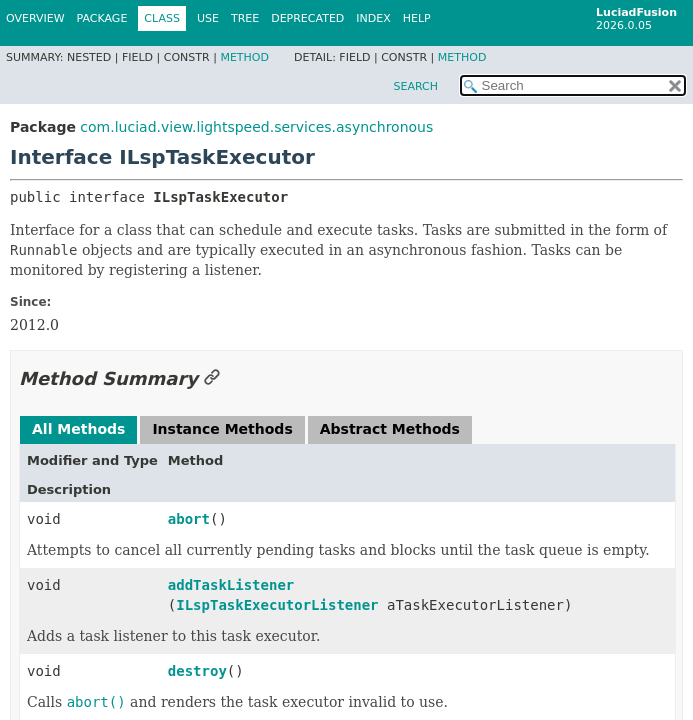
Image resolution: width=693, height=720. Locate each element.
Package (102, 18)
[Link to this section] (212, 378)
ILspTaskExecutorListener (277, 605)
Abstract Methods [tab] (390, 429)
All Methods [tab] (78, 429)
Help (417, 18)
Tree (245, 18)
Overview (35, 18)
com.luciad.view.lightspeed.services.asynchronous (256, 127)
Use (208, 18)
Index (373, 18)
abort (189, 519)
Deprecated (307, 18)
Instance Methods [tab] (222, 429)
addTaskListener (231, 585)
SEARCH (415, 86)
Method (244, 57)
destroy (197, 671)
